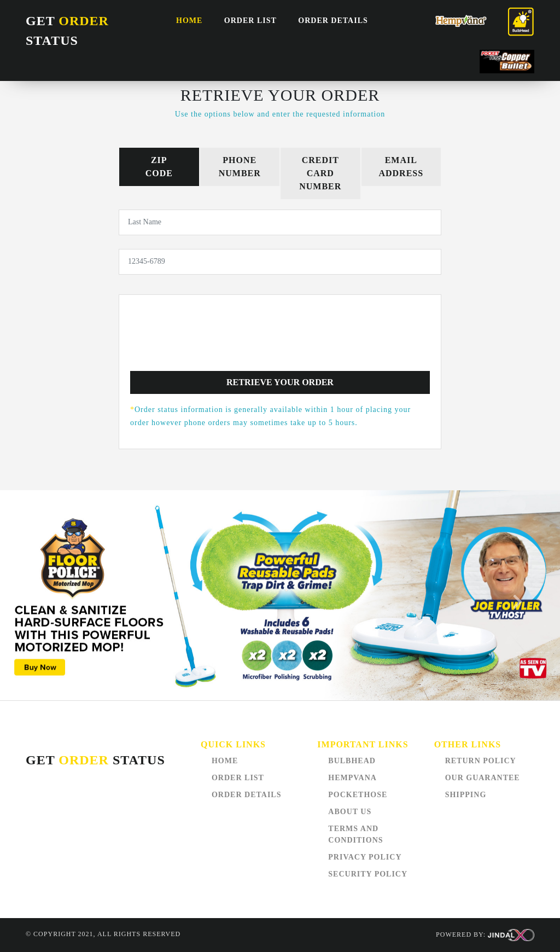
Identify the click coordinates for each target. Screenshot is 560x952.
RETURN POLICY (481, 761)
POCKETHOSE (358, 795)
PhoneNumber (240, 167)
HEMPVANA (352, 778)
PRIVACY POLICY (365, 857)
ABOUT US (350, 812)
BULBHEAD (352, 761)
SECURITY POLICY (368, 874)
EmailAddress (401, 167)
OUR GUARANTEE (483, 778)
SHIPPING (466, 795)
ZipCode (159, 167)
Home (189, 21)
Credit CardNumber (320, 173)
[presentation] (280, 341)
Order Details (333, 21)
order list (250, 21)
